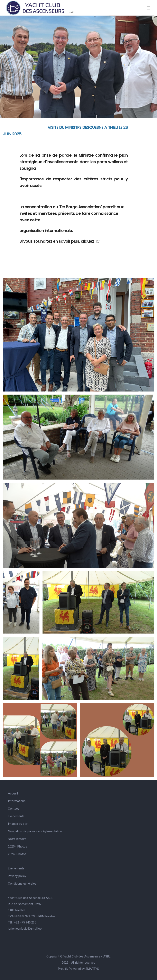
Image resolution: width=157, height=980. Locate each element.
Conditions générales (22, 884)
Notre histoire (17, 839)
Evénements (16, 816)
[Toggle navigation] (149, 8)
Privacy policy (17, 876)
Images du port (18, 824)
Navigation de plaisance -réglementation (35, 831)
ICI (98, 241)
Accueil (13, 793)
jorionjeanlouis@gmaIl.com (26, 929)
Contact (13, 809)
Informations (17, 801)
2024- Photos (17, 854)
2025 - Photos (18, 846)
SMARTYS (92, 969)
